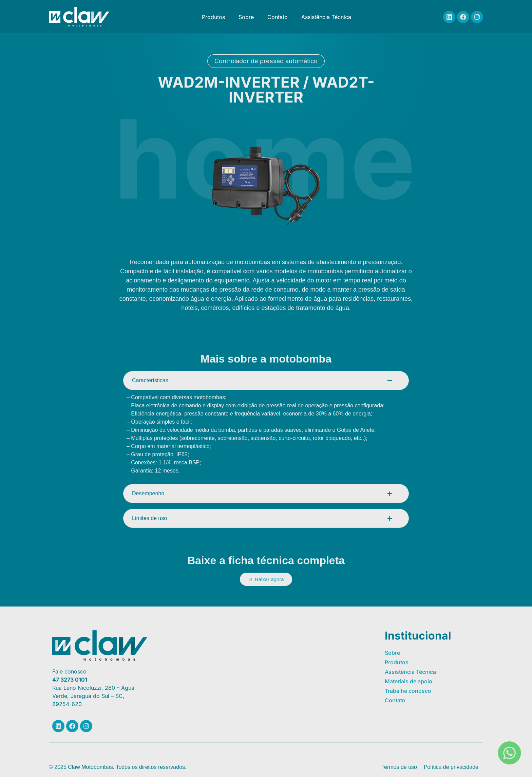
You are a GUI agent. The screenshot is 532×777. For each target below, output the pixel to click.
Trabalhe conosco (408, 691)
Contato (278, 17)
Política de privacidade (451, 767)
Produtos (213, 17)
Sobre (246, 17)
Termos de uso (399, 767)
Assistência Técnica (326, 17)
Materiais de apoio (408, 681)
